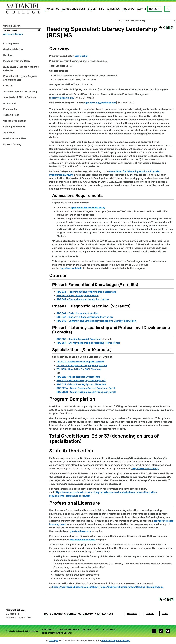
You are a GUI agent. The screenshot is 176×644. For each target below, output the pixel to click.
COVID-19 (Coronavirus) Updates (57, 633)
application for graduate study (88, 208)
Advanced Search (13, 34)
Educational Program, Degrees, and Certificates (21, 78)
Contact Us (74, 614)
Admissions (10, 103)
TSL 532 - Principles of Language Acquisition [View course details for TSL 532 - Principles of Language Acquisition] (82, 365)
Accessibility (48, 629)
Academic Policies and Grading (20, 91)
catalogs (53, 640)
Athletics (113, 9)
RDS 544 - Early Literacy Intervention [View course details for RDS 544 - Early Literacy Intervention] (77, 313)
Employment (105, 614)
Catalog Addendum (14, 127)
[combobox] (147, 21)
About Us (128, 9)
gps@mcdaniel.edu (72, 268)
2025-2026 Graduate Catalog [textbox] (132, 21)
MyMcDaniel (155, 9)
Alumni (141, 9)
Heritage (8, 55)
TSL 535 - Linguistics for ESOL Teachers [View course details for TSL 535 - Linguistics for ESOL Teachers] (79, 369)
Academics (52, 9)
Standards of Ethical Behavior (20, 97)
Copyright (87, 629)
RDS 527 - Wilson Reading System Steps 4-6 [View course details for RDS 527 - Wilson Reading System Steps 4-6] (81, 384)
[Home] (23, 9)
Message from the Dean (17, 61)
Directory (89, 614)
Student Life (96, 9)
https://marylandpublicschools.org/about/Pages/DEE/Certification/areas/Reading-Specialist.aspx (108, 587)
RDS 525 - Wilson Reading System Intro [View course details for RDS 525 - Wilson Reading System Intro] (78, 377)
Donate (165, 614)
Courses (8, 86)
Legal (97, 629)
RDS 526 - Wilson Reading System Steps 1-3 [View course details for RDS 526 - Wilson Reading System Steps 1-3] (81, 381)
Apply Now (9, 133)
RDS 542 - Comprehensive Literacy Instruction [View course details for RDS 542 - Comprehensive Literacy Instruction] (83, 299)
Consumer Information (68, 629)
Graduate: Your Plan (14, 138)
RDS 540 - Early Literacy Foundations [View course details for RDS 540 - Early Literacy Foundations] (78, 296)
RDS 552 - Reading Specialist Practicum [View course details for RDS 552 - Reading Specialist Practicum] (79, 339)
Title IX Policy (110, 629)
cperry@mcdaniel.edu (62, 98)
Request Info (132, 614)
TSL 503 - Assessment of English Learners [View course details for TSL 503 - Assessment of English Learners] (80, 362)
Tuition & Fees (11, 115)
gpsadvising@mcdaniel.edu (101, 103)
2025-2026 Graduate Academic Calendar (21, 69)
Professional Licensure (83, 540)
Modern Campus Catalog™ (116, 640)
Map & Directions (55, 614)
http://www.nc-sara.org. (145, 468)
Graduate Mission (13, 49)
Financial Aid (10, 109)
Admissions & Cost (74, 9)
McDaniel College (15, 610)
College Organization (15, 121)
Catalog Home (11, 43)
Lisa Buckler (82, 56)
